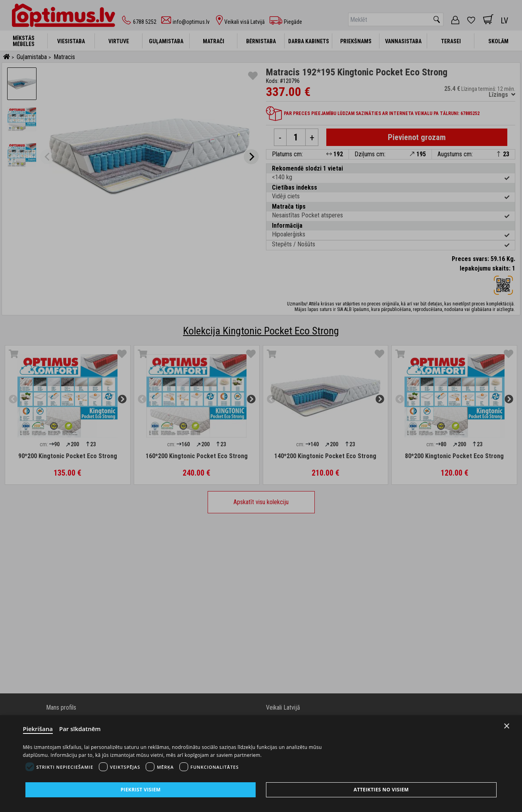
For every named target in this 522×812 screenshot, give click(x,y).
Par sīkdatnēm (80, 729)
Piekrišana (38, 729)
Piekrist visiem (141, 790)
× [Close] (507, 726)
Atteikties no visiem (381, 790)
